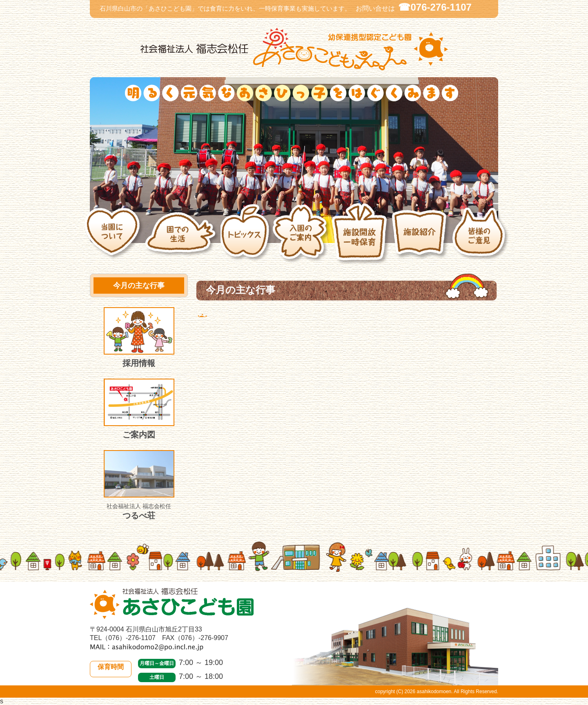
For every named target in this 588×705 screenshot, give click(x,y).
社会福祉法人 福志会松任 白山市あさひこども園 (294, 49)
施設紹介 (422, 238)
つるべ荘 (139, 485)
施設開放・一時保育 (361, 238)
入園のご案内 (302, 238)
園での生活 (182, 238)
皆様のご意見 (481, 238)
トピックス (246, 238)
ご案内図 (139, 409)
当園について (114, 238)
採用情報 (139, 337)
